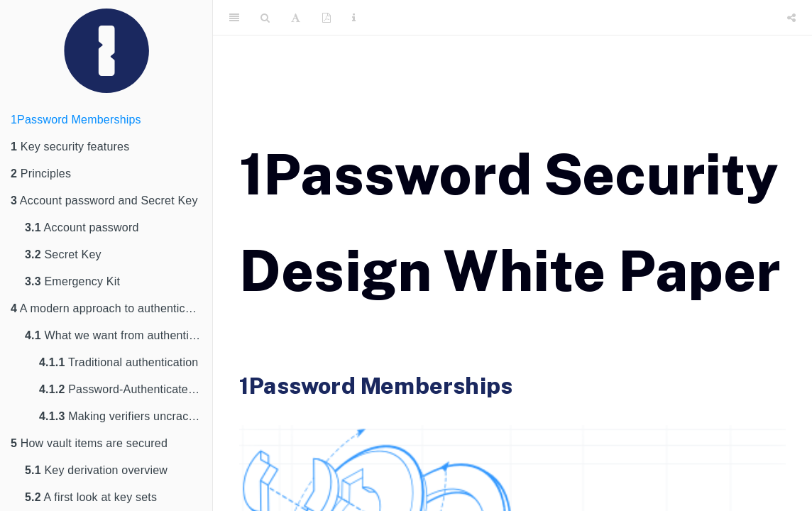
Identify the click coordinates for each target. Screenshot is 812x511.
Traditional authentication (119, 362)
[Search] (265, 18)
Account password (82, 227)
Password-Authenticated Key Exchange (126, 389)
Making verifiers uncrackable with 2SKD (126, 416)
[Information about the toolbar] (354, 18)
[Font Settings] (296, 18)
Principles (41, 174)
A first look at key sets (91, 497)
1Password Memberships (76, 120)
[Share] (791, 18)
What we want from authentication (119, 335)
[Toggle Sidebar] (234, 18)
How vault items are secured (89, 443)
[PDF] (327, 18)
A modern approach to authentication (110, 308)
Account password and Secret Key (104, 200)
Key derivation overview (96, 470)
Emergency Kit (72, 281)
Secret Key (63, 254)
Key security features (70, 147)
